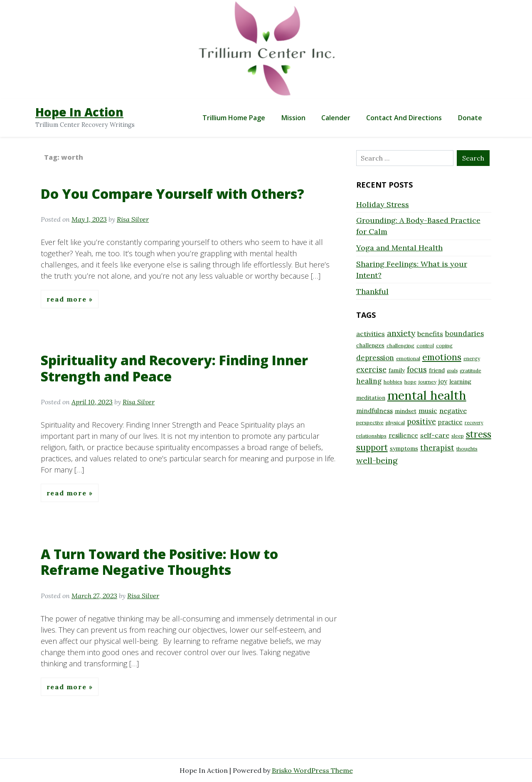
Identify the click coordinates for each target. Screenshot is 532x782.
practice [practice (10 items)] (450, 422)
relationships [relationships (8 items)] (371, 436)
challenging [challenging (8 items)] (400, 345)
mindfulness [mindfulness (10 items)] (374, 411)
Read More (68, 299)
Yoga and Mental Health (399, 248)
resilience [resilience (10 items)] (403, 435)
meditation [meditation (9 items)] (371, 398)
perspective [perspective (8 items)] (370, 422)
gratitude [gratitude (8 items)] (470, 370)
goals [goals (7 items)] (452, 371)
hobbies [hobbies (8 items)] (393, 382)
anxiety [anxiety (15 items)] (401, 333)
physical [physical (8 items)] (395, 422)
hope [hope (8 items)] (410, 382)
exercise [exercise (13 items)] (371, 370)
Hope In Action (79, 112)
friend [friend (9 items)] (437, 370)
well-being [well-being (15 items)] (377, 460)
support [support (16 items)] (372, 447)
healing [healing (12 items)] (369, 381)
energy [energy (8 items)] (472, 358)
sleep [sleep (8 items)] (458, 436)
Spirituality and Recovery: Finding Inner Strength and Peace (174, 368)
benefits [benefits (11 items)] (430, 334)
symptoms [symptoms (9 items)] (404, 448)
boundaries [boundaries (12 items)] (464, 334)
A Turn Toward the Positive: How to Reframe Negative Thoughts (159, 562)
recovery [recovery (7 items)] (474, 423)
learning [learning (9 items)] (460, 381)
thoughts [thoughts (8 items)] (467, 449)
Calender (336, 118)
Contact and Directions (404, 118)
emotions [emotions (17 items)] (442, 357)
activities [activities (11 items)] (371, 334)
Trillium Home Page (234, 118)
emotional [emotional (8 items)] (408, 358)
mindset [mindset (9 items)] (406, 411)
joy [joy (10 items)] (443, 381)
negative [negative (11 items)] (453, 411)
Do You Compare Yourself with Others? (172, 194)
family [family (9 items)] (397, 370)
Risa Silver (133, 219)
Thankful (372, 291)
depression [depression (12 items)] (375, 358)
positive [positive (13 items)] (421, 422)
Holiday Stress (383, 204)
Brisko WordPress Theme (312, 770)
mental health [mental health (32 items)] (427, 395)
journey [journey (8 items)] (427, 382)
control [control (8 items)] (425, 345)
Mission (293, 118)
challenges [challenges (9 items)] (370, 345)
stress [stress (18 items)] (479, 434)
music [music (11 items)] (428, 411)
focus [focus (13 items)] (417, 370)
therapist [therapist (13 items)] (437, 448)
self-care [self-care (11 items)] (435, 435)
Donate (470, 118)
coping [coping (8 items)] (444, 345)
